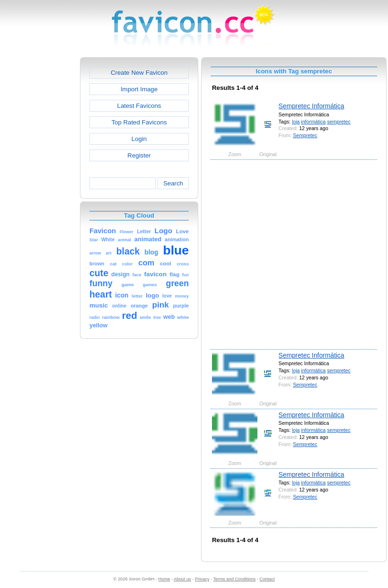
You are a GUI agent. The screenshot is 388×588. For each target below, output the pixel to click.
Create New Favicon (139, 73)
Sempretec (305, 135)
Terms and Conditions (234, 579)
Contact (267, 579)
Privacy (202, 579)
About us (182, 579)
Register (139, 155)
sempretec (339, 122)
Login (139, 139)
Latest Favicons (139, 106)
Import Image (139, 89)
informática (313, 122)
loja (296, 122)
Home (164, 579)
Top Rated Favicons (139, 122)
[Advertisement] (93, 254)
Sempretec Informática (312, 106)
